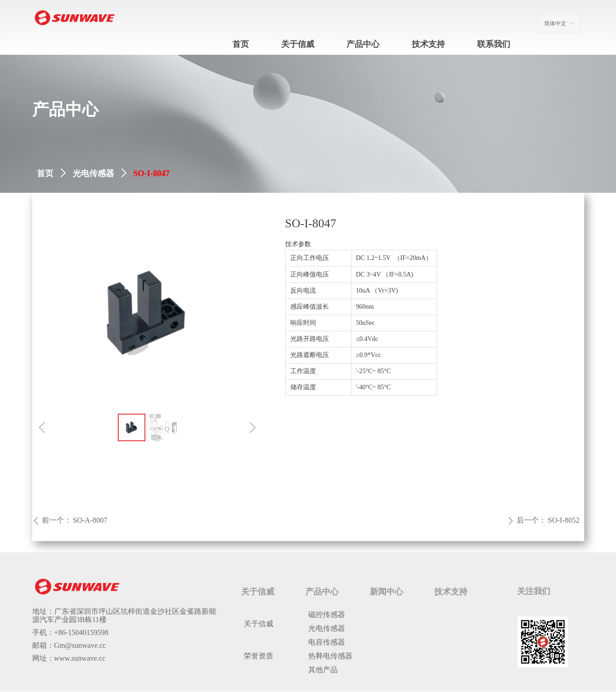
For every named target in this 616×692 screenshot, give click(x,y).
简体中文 (555, 23)
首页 (45, 173)
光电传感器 (93, 173)
